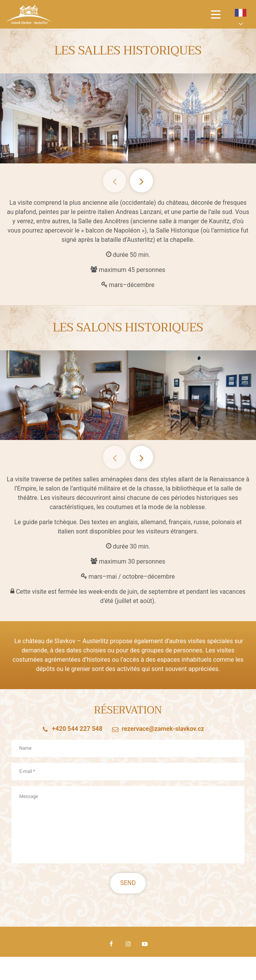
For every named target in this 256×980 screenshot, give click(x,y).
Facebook (111, 944)
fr (241, 13)
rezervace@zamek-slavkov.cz (163, 733)
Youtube (145, 944)
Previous (115, 181)
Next (141, 181)
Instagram (128, 944)
